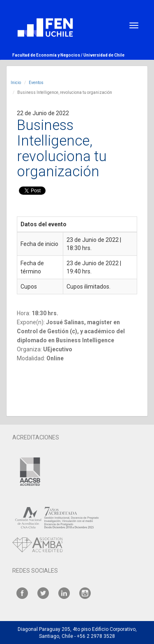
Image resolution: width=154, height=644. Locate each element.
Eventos (36, 83)
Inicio (16, 83)
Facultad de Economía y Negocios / (48, 55)
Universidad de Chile (104, 55)
